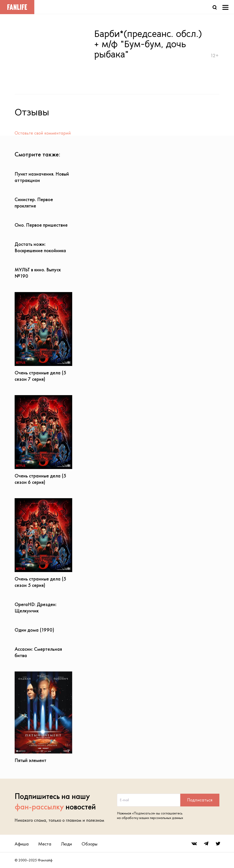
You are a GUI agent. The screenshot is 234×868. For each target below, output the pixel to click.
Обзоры (89, 844)
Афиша (22, 844)
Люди (66, 844)
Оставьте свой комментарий (43, 133)
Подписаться (200, 800)
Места (45, 844)
